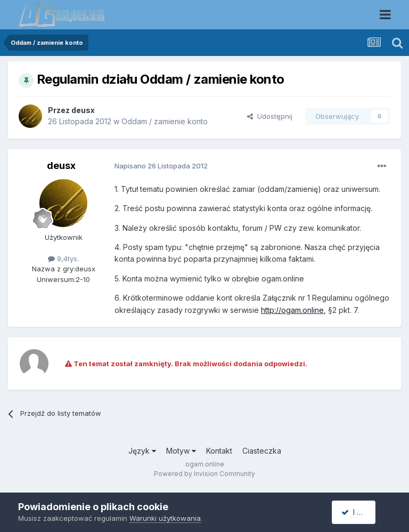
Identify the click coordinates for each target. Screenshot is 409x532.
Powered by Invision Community (204, 474)
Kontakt (219, 451)
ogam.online (205, 464)
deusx (83, 110)
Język (142, 451)
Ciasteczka (262, 451)
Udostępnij (270, 116)
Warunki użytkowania (165, 518)
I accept (360, 512)
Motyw (181, 451)
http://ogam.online (292, 310)
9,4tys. (63, 259)
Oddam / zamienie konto (165, 121)
